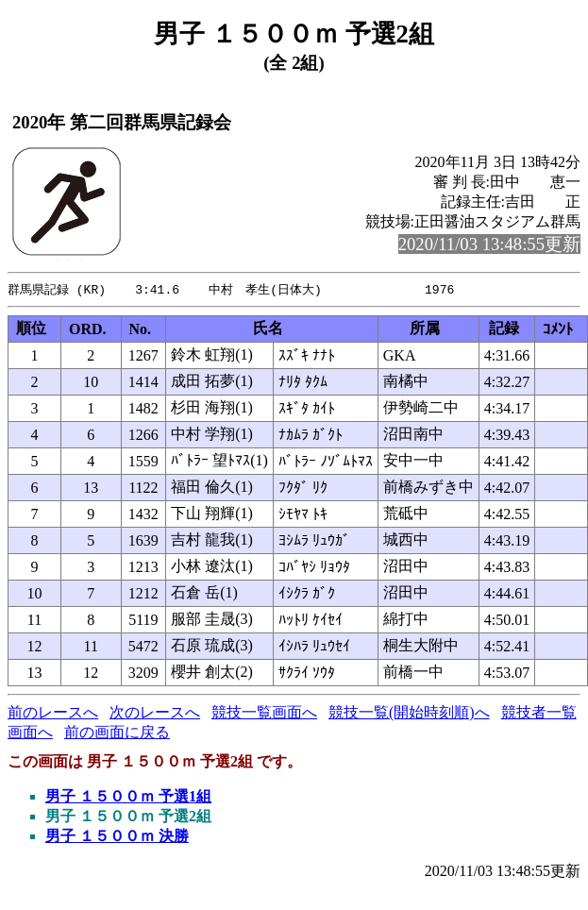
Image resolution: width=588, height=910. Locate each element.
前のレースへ (53, 713)
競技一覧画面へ (264, 713)
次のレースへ (155, 713)
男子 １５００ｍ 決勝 (117, 837)
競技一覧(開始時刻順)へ (409, 713)
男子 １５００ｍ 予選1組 (128, 797)
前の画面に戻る (117, 733)
